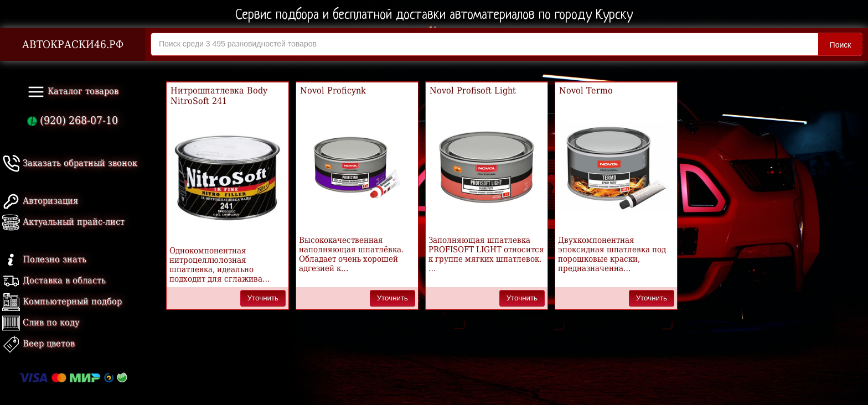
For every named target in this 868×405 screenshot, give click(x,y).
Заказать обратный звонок (70, 163)
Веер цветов (38, 343)
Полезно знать (44, 259)
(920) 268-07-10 (73, 120)
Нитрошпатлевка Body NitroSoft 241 (219, 96)
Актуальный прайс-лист (63, 222)
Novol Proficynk (333, 90)
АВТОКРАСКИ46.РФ (73, 45)
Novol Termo (586, 90)
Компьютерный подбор (62, 301)
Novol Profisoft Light (473, 90)
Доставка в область (54, 280)
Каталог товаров (73, 92)
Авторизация (40, 201)
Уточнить (263, 298)
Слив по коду (41, 322)
